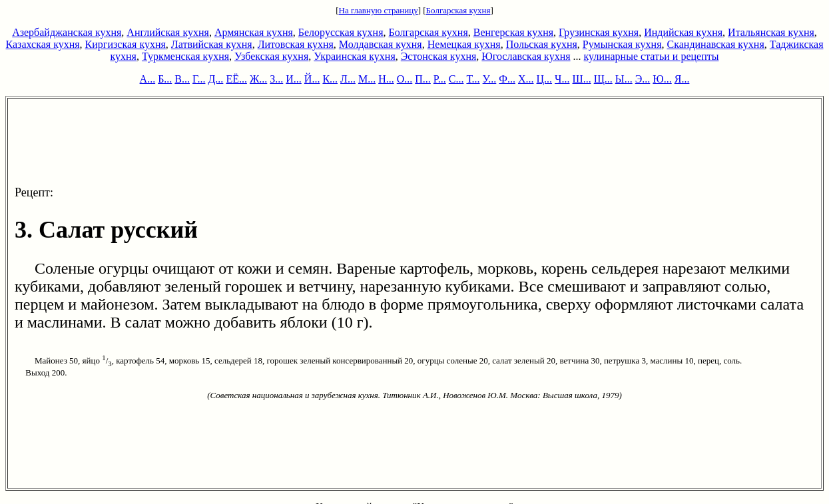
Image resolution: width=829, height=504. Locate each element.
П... (423, 79)
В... (182, 79)
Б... (165, 79)
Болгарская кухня (458, 10)
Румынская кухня (622, 44)
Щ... (603, 79)
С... (456, 79)
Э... (643, 79)
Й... (312, 79)
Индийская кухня (683, 32)
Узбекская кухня (271, 56)
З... (276, 79)
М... (367, 79)
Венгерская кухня (513, 32)
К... (330, 79)
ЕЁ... (236, 79)
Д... (215, 79)
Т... (473, 79)
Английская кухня (168, 32)
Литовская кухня (296, 44)
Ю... (662, 79)
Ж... (258, 79)
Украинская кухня (354, 56)
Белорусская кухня (341, 32)
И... (294, 79)
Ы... (624, 79)
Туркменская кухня (185, 56)
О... (405, 79)
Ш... (582, 79)
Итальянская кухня (771, 32)
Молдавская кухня (381, 44)
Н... (386, 79)
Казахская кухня (43, 44)
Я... (682, 79)
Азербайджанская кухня (67, 32)
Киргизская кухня (126, 44)
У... (490, 79)
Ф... (507, 79)
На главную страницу (379, 10)
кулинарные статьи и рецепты (652, 56)
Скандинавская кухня (716, 44)
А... (148, 79)
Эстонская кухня (439, 56)
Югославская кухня (526, 56)
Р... (440, 79)
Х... (526, 79)
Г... (199, 79)
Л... (348, 79)
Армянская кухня (254, 32)
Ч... (562, 79)
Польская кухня (542, 44)
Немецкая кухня (464, 44)
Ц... (545, 79)
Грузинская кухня (599, 32)
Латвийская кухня (212, 44)
